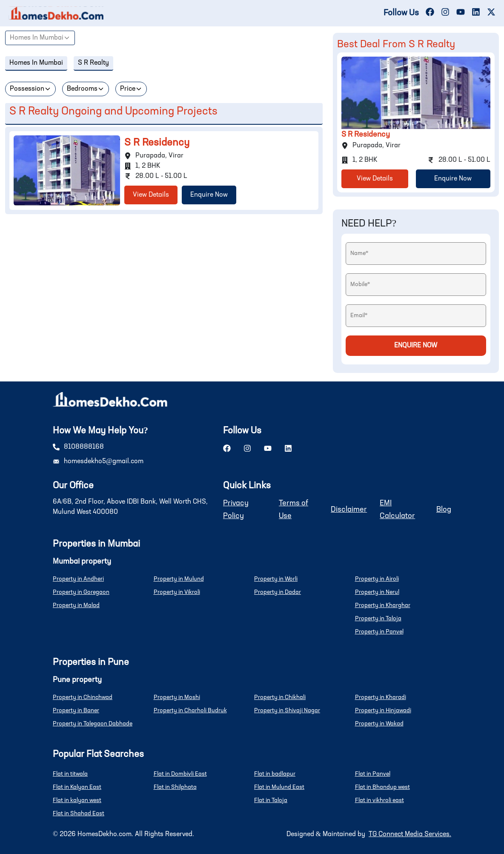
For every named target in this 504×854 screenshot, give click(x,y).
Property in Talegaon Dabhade (93, 724)
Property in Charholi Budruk (190, 711)
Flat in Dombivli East (180, 774)
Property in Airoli (377, 579)
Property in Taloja (378, 619)
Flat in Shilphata (175, 787)
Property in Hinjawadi (383, 711)
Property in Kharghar (383, 605)
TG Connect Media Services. (410, 834)
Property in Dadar (278, 592)
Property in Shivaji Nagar (287, 711)
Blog (444, 510)
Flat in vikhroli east (379, 800)
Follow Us (401, 13)
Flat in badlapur (275, 774)
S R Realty (93, 63)
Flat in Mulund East (279, 787)
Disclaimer (349, 510)
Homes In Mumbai (37, 38)
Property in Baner (76, 711)
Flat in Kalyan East (77, 787)
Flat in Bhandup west (382, 787)
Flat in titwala (70, 774)
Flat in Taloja (271, 800)
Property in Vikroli (177, 592)
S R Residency (157, 143)
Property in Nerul (377, 592)
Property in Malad (76, 605)
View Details (151, 195)
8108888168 (84, 447)
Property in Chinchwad (83, 697)
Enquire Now (209, 195)
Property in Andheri (78, 579)
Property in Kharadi (381, 697)
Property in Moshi (177, 697)
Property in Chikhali (280, 697)
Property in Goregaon (81, 592)
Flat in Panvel (373, 774)
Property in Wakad (379, 724)
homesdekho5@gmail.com (104, 461)
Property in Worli (276, 579)
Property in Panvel (379, 632)
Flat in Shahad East (79, 814)
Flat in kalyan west (77, 800)
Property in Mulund (179, 579)
